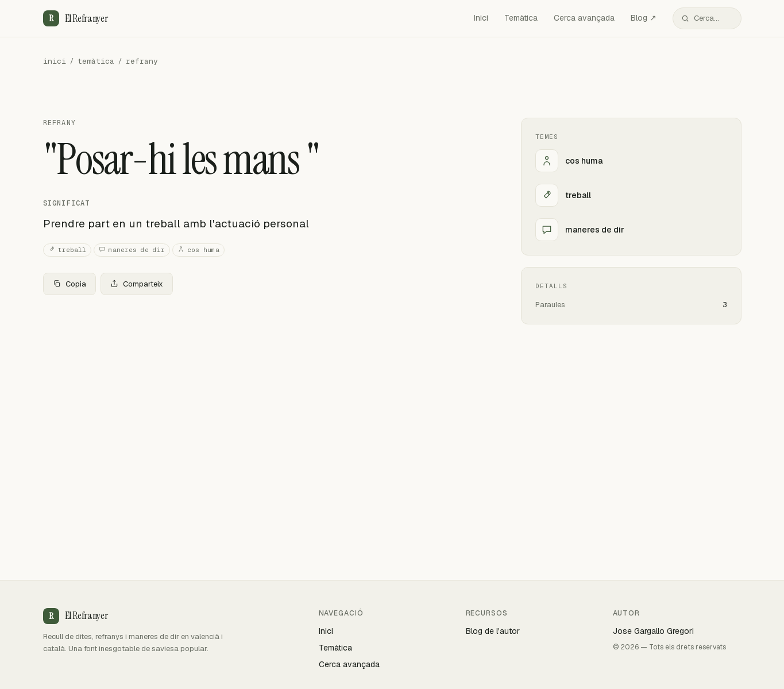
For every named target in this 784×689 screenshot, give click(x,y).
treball (67, 250)
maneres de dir (132, 250)
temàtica (96, 61)
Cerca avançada (584, 18)
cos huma (198, 250)
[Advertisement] (264, 389)
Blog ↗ (644, 18)
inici (55, 61)
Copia (69, 284)
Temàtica (521, 18)
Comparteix (137, 284)
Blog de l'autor (493, 631)
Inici (481, 18)
